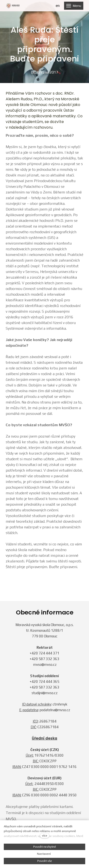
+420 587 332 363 (44, 659)
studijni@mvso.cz (44, 693)
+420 (34, 653)
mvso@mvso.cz (45, 664)
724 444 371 (49, 653)
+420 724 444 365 (44, 682)
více (45, 835)
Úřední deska (44, 738)
